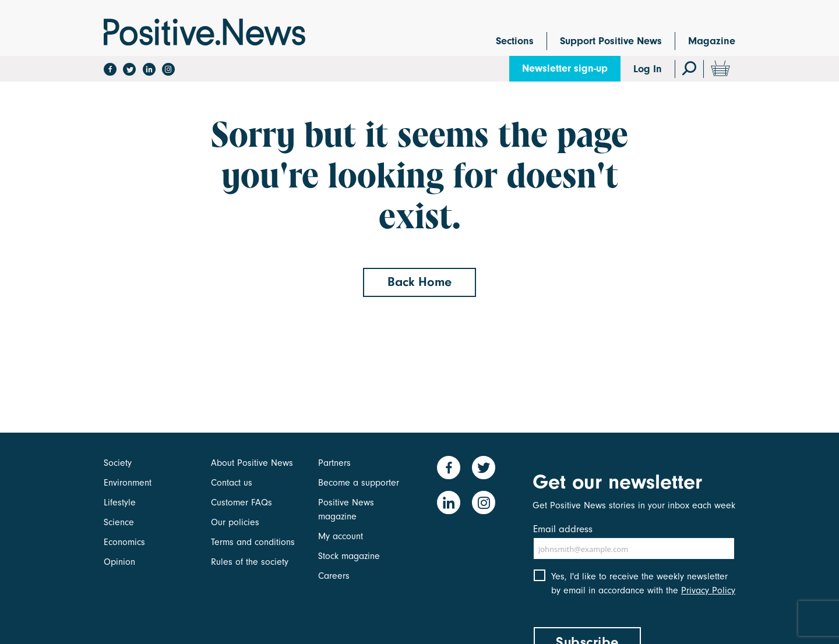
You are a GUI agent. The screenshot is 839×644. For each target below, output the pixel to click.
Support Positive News (611, 41)
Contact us (232, 483)
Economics (124, 542)
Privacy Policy (708, 590)
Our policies (235, 522)
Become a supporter (359, 483)
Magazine (712, 41)
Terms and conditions (253, 542)
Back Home (419, 282)
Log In (648, 69)
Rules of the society (250, 562)
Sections (515, 41)
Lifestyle (120, 503)
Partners (334, 463)
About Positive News (252, 463)
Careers (334, 576)
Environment (128, 483)
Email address (563, 529)
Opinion (119, 562)
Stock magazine (349, 556)
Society (118, 463)
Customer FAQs (242, 503)
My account (341, 536)
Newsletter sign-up (565, 68)
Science (119, 522)
